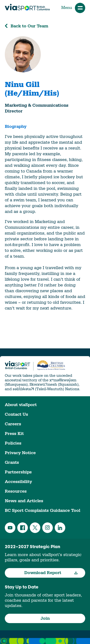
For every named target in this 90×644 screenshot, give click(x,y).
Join (45, 618)
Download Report (51, 573)
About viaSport (21, 405)
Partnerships (18, 472)
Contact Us (16, 414)
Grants (12, 462)
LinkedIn (60, 528)
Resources (16, 491)
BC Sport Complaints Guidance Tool (42, 511)
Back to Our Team (27, 26)
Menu (73, 8)
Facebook (23, 528)
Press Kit (14, 434)
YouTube (10, 528)
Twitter (35, 528)
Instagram (48, 528)
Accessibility (18, 482)
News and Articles (24, 501)
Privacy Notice (20, 453)
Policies (13, 443)
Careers (13, 424)
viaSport (27, 7)
